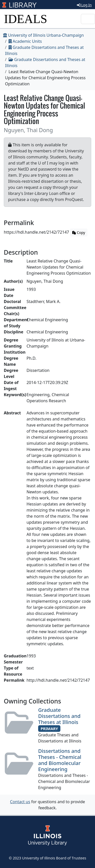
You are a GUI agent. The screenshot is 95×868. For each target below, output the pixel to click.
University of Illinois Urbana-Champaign (43, 35)
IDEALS (26, 19)
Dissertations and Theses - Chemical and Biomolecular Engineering (60, 760)
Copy (79, 233)
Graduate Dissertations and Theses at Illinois (59, 716)
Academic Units (25, 41)
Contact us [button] (20, 802)
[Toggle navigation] (88, 19)
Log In (84, 5)
